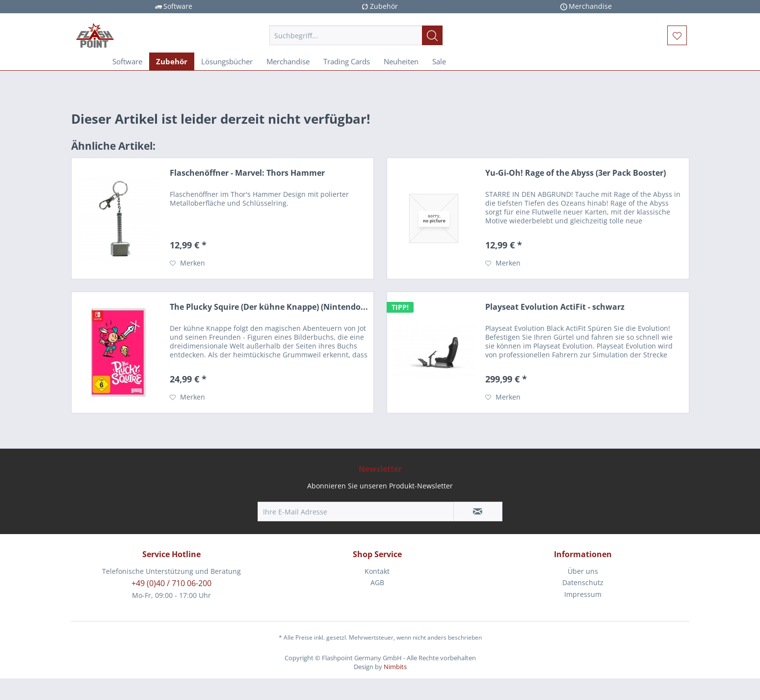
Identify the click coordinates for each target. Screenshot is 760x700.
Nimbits (395, 667)
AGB (377, 582)
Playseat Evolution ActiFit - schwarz (555, 307)
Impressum (583, 594)
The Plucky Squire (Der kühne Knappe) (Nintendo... (269, 307)
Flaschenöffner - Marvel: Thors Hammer (247, 173)
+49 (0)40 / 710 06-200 (171, 583)
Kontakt (377, 571)
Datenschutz (583, 582)
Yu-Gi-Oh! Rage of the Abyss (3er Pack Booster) (576, 173)
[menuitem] (356, 35)
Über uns (583, 571)
